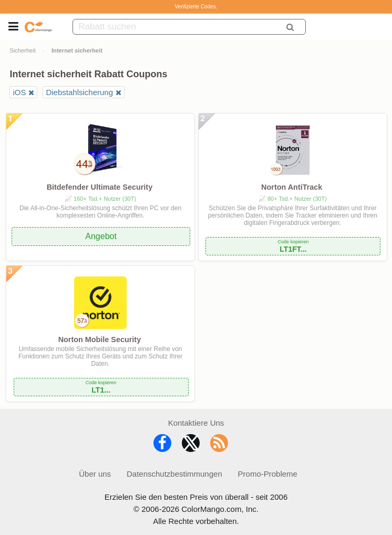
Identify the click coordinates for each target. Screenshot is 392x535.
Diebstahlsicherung (79, 92)
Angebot (101, 236)
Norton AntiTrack (292, 187)
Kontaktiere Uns (196, 423)
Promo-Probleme (268, 474)
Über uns (95, 474)
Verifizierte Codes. (196, 7)
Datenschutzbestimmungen (174, 474)
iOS (19, 92)
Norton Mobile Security (100, 339)
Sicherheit (23, 50)
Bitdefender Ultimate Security (100, 187)
